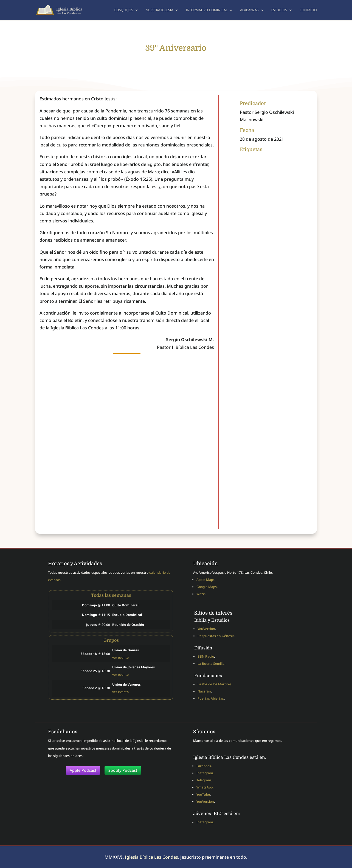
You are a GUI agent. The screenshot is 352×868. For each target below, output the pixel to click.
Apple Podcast (83, 770)
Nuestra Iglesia (159, 10)
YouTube (203, 794)
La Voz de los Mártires (215, 684)
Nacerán (204, 691)
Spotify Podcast (123, 770)
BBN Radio (206, 656)
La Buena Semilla (211, 664)
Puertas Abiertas (211, 698)
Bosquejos (124, 10)
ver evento (120, 657)
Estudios (279, 10)
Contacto (308, 10)
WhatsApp (205, 787)
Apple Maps (205, 580)
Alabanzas (249, 10)
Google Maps (207, 587)
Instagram (205, 773)
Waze (201, 594)
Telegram (204, 780)
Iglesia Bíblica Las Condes (151, 857)
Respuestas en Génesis (216, 636)
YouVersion (206, 629)
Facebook (204, 766)
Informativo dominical (207, 10)
